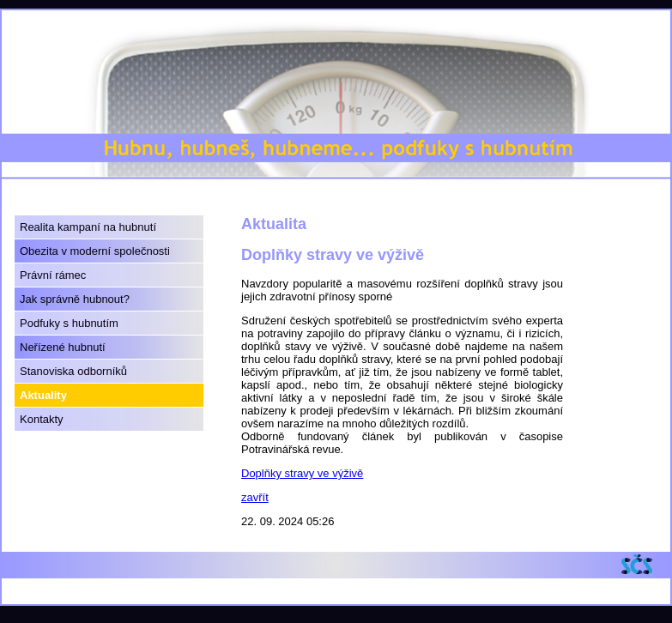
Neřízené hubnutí (63, 347)
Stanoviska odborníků (73, 371)
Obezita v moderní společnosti (95, 251)
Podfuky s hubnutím (69, 323)
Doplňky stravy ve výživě (302, 473)
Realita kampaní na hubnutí (88, 227)
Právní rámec (53, 275)
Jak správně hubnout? (75, 299)
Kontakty (42, 419)
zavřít (255, 497)
